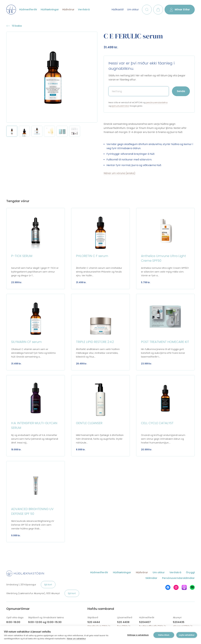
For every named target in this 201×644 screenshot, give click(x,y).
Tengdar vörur (18, 201)
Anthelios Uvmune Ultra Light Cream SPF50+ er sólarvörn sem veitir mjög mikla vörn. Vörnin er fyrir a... (165, 272)
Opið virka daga (15, 617)
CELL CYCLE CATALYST (157, 423)
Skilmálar (151, 578)
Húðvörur (68, 9)
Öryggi (190, 572)
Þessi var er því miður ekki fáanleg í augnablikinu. (142, 66)
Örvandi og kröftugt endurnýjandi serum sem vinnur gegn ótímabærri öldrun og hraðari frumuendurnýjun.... (163, 439)
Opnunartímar (18, 609)
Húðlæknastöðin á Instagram (176, 587)
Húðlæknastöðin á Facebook (168, 587)
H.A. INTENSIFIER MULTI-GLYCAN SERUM (34, 425)
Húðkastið (118, 9)
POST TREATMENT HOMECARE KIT (165, 342)
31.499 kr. (111, 47)
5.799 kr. (146, 282)
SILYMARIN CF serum (26, 342)
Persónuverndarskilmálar (178, 578)
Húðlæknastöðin (11, 10)
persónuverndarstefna (157, 102)
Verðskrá (84, 9)
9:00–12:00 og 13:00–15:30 (45, 622)
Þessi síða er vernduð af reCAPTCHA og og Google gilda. (138, 104)
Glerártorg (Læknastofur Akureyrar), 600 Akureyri (33, 593)
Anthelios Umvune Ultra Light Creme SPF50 (163, 258)
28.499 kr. (82, 364)
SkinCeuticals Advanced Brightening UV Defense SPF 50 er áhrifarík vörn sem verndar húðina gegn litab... (33, 525)
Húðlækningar (50, 9)
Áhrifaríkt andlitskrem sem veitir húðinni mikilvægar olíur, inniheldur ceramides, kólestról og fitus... (98, 353)
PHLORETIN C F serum (92, 256)
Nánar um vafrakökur (76, 639)
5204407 (145, 622)
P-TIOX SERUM (22, 256)
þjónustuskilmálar (120, 106)
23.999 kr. (17, 282)
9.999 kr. (16, 535)
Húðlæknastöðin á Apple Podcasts (184, 587)
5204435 (179, 622)
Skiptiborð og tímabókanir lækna (46, 617)
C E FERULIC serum (133, 36)
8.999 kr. (81, 450)
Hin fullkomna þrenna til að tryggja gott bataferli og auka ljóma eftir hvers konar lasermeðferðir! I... (163, 353)
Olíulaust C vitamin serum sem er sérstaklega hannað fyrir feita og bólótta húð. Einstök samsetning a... (33, 353)
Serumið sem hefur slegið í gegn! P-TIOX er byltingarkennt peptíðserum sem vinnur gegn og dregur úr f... (35, 272)
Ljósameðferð (125, 617)
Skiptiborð (93, 617)
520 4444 (94, 622)
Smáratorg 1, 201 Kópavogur (21, 585)
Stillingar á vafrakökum (138, 635)
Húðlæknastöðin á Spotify (192, 587)
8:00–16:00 (13, 622)
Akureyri (177, 617)
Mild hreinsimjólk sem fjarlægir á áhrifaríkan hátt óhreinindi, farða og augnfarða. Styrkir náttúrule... (100, 439)
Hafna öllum (164, 635)
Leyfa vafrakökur (187, 635)
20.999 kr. (147, 450)
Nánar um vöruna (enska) (120, 173)
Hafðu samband (101, 609)
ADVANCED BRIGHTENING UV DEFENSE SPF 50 (32, 511)
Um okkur (133, 9)
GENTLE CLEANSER (89, 423)
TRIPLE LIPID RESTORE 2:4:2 (95, 342)
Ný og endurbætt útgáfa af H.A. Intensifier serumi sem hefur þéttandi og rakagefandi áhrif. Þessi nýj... (35, 439)
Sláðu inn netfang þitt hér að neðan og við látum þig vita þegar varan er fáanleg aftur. (147, 78)
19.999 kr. (16, 450)
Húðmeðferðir (28, 9)
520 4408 (123, 622)
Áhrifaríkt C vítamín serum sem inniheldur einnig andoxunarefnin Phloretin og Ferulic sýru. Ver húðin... (99, 272)
